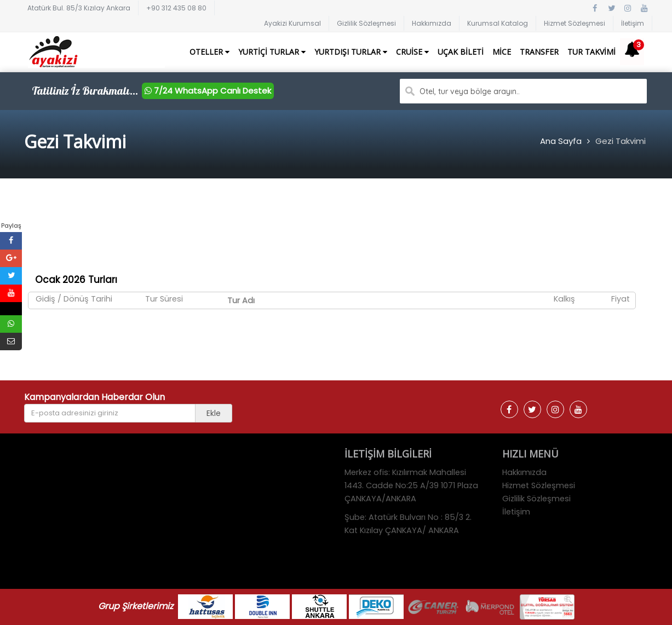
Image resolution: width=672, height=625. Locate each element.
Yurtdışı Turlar (351, 52)
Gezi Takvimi (621, 141)
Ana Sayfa (561, 141)
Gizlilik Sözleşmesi (366, 23)
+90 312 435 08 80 (176, 8)
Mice (502, 52)
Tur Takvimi (591, 52)
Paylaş (11, 225)
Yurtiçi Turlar (272, 52)
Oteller (209, 52)
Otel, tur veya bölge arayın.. (470, 91)
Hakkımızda (432, 23)
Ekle (214, 413)
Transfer (539, 52)
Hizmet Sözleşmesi (575, 23)
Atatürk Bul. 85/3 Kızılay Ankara (79, 8)
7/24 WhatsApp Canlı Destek (208, 91)
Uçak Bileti (461, 52)
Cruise (412, 52)
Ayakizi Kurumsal (292, 23)
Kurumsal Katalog (498, 23)
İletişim (633, 23)
